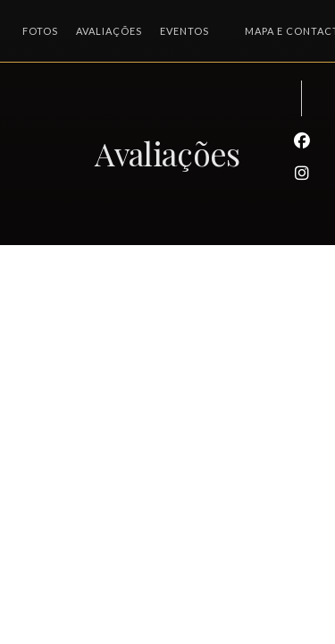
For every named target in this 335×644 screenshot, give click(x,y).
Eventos (184, 31)
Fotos (40, 31)
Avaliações (109, 31)
